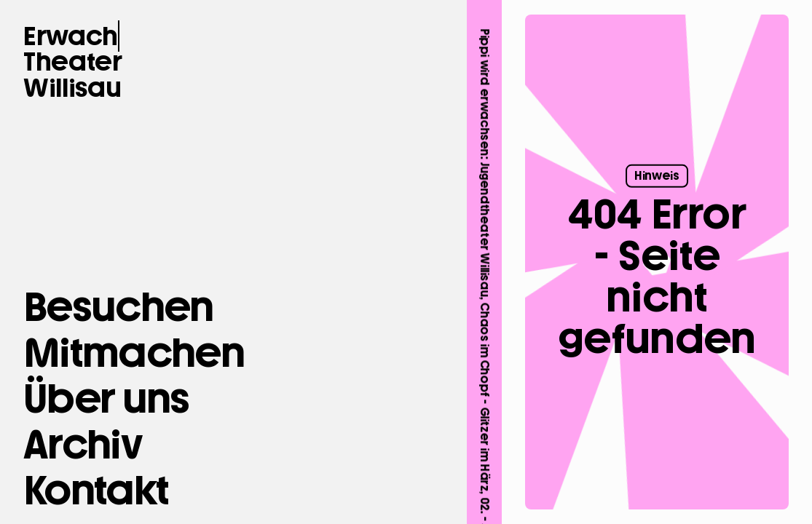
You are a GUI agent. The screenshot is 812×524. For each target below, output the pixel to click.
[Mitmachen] (134, 353)
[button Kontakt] (96, 491)
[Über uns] (106, 399)
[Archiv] (82, 445)
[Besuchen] (118, 307)
